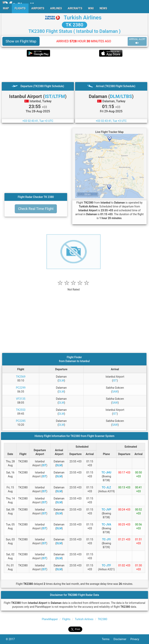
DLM (61, 381)
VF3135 (21, 399)
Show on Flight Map (21, 41)
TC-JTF (106, 565)
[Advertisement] (74, 69)
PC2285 (21, 421)
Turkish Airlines (83, 18)
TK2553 (21, 410)
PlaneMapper (50, 619)
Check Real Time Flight (36, 209)
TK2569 (21, 377)
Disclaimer (122, 639)
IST (115, 381)
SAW (115, 392)
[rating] (74, 287)
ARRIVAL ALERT (137, 41)
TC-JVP (106, 510)
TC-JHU (106, 472)
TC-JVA (106, 524)
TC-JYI (107, 539)
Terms (108, 639)
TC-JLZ (106, 487)
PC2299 (21, 388)
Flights (66, 619)
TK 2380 (74, 25)
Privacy (137, 639)
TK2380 (103, 619)
